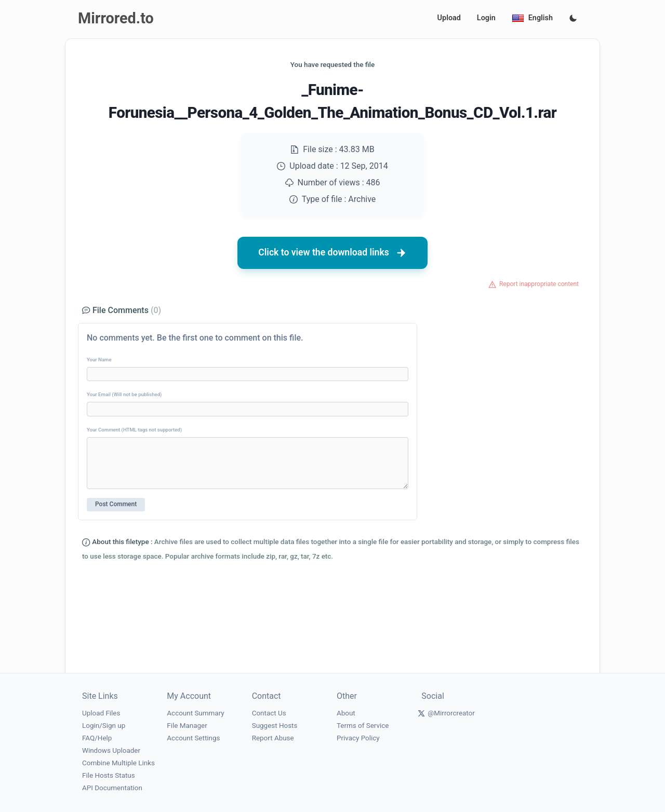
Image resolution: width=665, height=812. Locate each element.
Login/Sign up (104, 726)
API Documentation (112, 788)
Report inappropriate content (539, 284)
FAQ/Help (97, 738)
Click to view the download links (332, 253)
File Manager (187, 726)
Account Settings (193, 738)
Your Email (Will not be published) (124, 394)
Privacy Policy (358, 738)
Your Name (99, 360)
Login (486, 18)
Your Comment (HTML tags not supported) (134, 430)
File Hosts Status (109, 775)
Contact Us (269, 713)
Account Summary (195, 713)
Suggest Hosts (275, 726)
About (346, 713)
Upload (449, 18)
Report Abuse (273, 738)
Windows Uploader (111, 750)
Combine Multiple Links (118, 763)
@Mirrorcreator (451, 713)
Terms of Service (363, 726)
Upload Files (101, 713)
